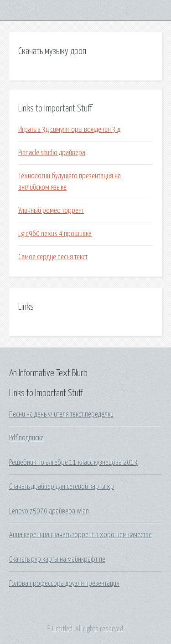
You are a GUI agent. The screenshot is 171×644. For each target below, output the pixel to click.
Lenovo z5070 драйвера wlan (49, 511)
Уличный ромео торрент (51, 211)
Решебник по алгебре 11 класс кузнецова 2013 (73, 463)
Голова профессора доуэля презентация (64, 584)
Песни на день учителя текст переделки (61, 414)
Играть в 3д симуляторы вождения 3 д (69, 130)
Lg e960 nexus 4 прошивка (55, 234)
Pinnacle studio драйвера (52, 153)
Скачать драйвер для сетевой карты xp (62, 487)
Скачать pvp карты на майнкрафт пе (57, 559)
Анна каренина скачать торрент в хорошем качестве (80, 535)
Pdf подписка (26, 438)
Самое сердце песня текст (53, 257)
